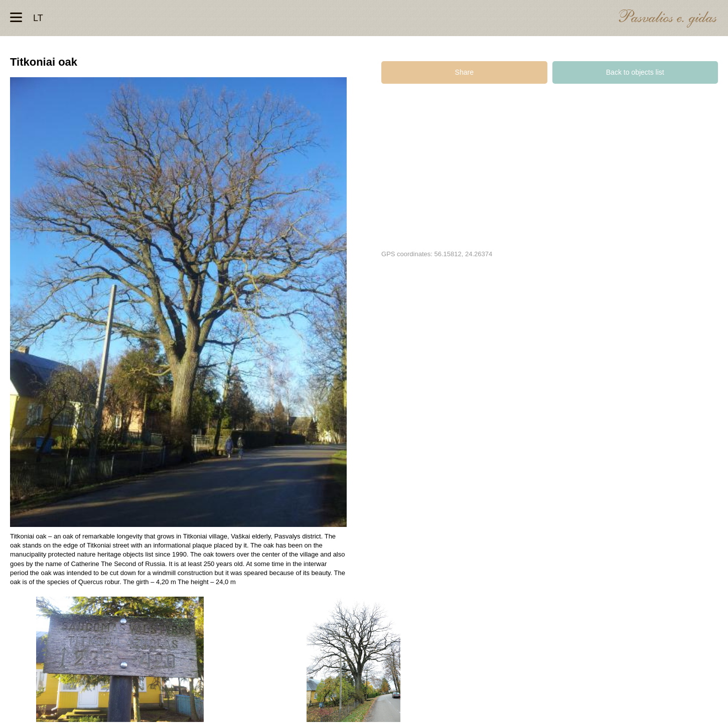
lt (38, 18)
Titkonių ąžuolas (120, 659)
